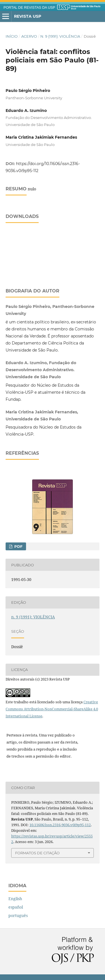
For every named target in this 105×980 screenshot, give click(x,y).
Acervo (29, 36)
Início (12, 36)
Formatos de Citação (37, 853)
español (16, 907)
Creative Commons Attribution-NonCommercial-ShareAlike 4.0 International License (52, 709)
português (18, 915)
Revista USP (28, 16)
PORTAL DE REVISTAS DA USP (29, 8)
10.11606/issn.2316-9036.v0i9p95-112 (60, 825)
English (15, 899)
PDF (18, 546)
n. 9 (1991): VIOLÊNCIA (60, 36)
